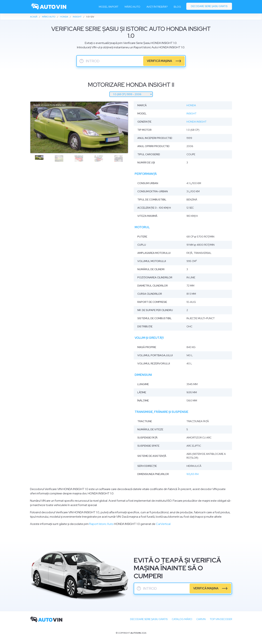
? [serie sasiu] (82, 61)
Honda (191, 105)
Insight (191, 113)
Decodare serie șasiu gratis (209, 6)
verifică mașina (159, 61)
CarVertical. (163, 524)
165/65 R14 (193, 474)
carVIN (201, 619)
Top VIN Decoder (221, 619)
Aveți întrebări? (157, 7)
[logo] (49, 7)
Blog (177, 7)
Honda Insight (196, 122)
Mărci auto (132, 7)
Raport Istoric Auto (101, 524)
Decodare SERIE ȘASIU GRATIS (149, 619)
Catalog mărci (182, 619)
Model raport (109, 7)
